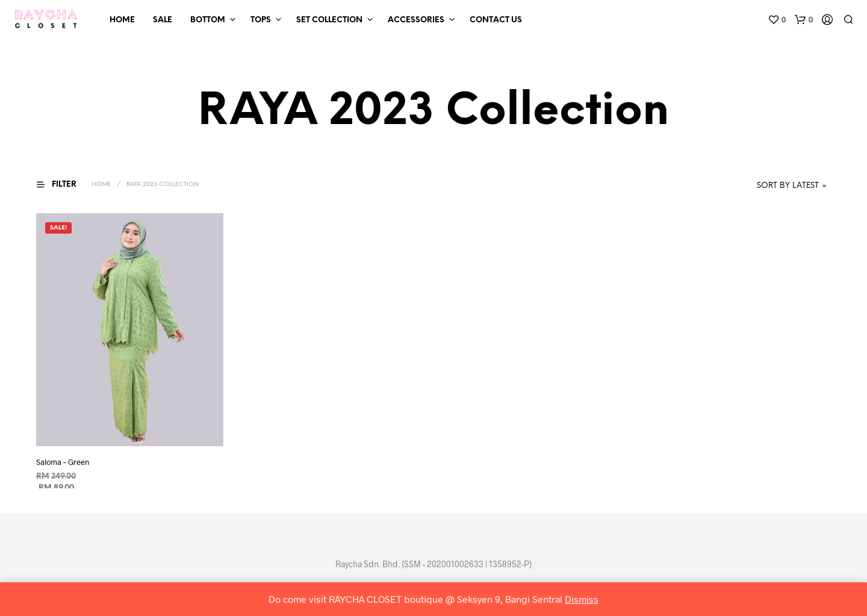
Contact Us (496, 20)
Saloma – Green (63, 462)
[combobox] (770, 186)
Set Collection (329, 20)
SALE (163, 20)
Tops (261, 20)
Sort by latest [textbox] (788, 186)
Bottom (208, 20)
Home (122, 20)
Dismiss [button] (582, 599)
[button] (777, 20)
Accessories (416, 20)
